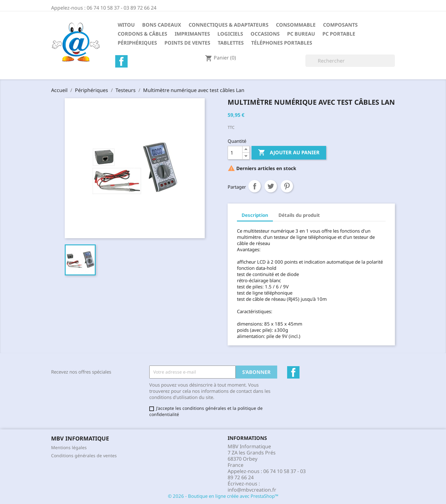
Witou (126, 25)
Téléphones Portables (282, 43)
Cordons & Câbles (142, 34)
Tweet (271, 186)
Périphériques (137, 43)
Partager (255, 186)
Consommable (296, 25)
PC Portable (339, 34)
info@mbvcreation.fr (252, 490)
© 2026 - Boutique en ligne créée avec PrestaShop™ (223, 496)
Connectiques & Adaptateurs (229, 25)
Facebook (121, 61)
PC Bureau (301, 34)
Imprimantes (192, 34)
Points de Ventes (187, 43)
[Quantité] (235, 153)
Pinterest (287, 186)
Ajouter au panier (289, 153)
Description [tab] (255, 215)
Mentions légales (69, 447)
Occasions (265, 34)
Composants (340, 25)
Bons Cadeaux (162, 25)
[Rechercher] (350, 61)
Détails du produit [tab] (299, 215)
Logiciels (230, 34)
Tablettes (231, 43)
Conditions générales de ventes (84, 456)
